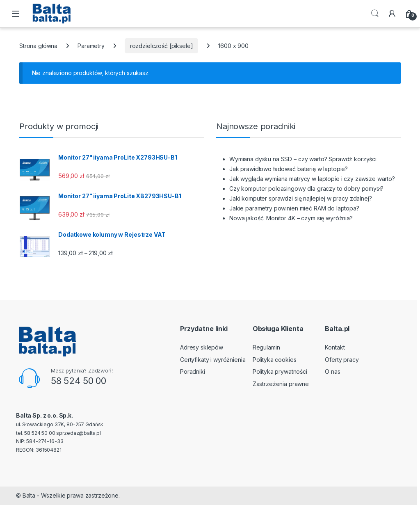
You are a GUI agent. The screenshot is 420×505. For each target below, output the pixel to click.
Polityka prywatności (280, 371)
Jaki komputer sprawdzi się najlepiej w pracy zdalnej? (301, 198)
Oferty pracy (342, 360)
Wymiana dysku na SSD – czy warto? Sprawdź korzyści (303, 159)
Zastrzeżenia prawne (281, 384)
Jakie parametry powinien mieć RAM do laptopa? (294, 208)
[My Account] (392, 14)
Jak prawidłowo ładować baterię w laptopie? (289, 169)
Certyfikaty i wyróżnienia (213, 360)
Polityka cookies (275, 360)
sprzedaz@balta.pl (79, 433)
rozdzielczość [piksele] (162, 46)
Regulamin (266, 347)
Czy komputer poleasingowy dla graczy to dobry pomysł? (306, 189)
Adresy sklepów (202, 347)
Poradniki (193, 371)
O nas (332, 371)
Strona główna (38, 46)
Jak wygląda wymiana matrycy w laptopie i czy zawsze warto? (312, 179)
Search (375, 14)
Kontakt (335, 347)
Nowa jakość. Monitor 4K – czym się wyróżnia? (291, 218)
